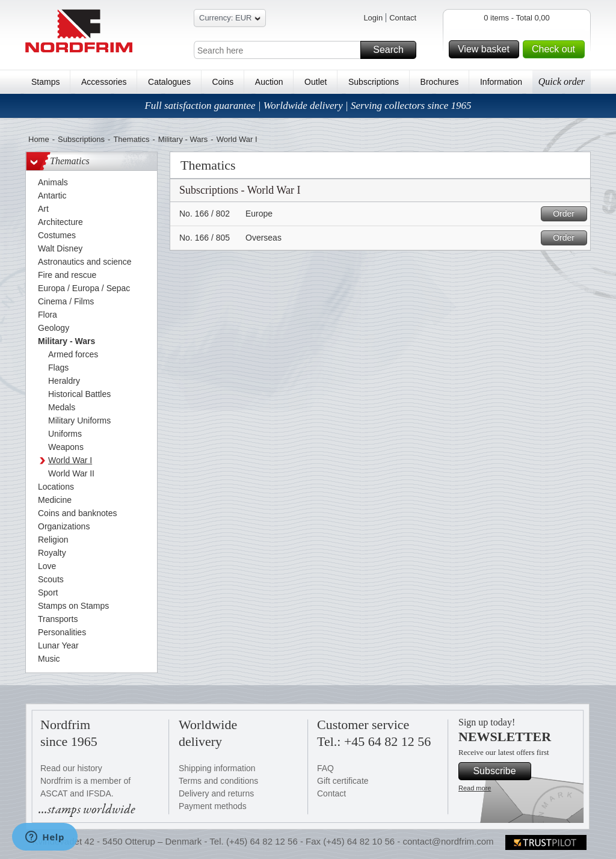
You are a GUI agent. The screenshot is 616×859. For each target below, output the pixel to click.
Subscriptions (374, 82)
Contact (403, 18)
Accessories (104, 82)
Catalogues (169, 82)
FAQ (325, 768)
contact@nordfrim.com (448, 841)
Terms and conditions (218, 781)
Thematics (131, 139)
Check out (556, 49)
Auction (269, 82)
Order (568, 214)
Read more (475, 788)
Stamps (45, 82)
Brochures (440, 82)
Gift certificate (343, 781)
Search (393, 50)
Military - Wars (183, 139)
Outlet (316, 82)
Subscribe (500, 771)
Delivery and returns (216, 793)
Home (39, 139)
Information (501, 82)
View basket (487, 49)
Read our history (71, 768)
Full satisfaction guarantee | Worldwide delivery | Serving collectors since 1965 (308, 106)
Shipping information (217, 768)
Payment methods (213, 806)
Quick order (562, 82)
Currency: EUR (230, 20)
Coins (223, 82)
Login (373, 18)
